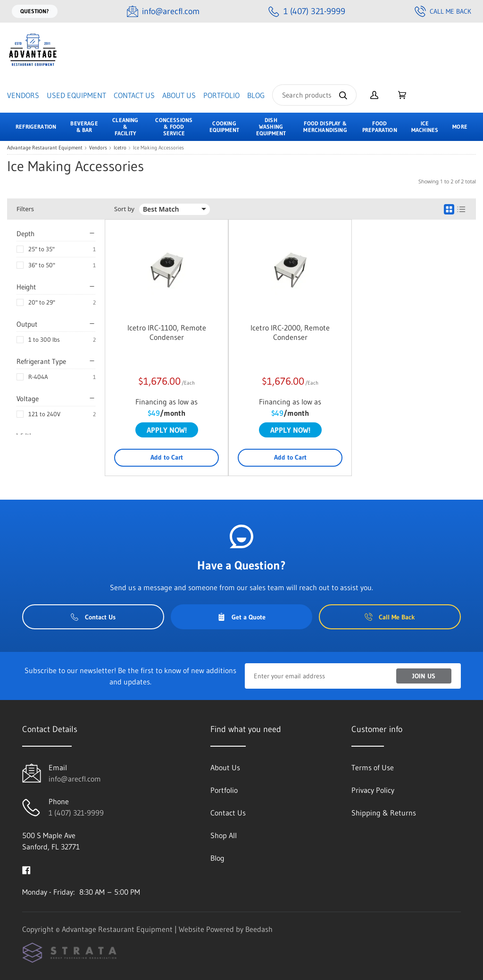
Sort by (124, 209)
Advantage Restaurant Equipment (45, 148)
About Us (179, 95)
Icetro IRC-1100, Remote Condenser (167, 332)
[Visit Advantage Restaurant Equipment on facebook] (26, 869)
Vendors (23, 95)
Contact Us (134, 95)
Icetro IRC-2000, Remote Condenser (290, 332)
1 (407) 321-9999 (76, 813)
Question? (35, 11)
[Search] (314, 95)
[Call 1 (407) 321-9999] (307, 12)
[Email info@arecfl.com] (163, 12)
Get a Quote (241, 617)
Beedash (259, 929)
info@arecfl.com (75, 779)
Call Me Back (443, 11)
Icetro (120, 148)
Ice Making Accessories (158, 148)
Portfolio (221, 95)
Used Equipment (76, 95)
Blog (256, 95)
